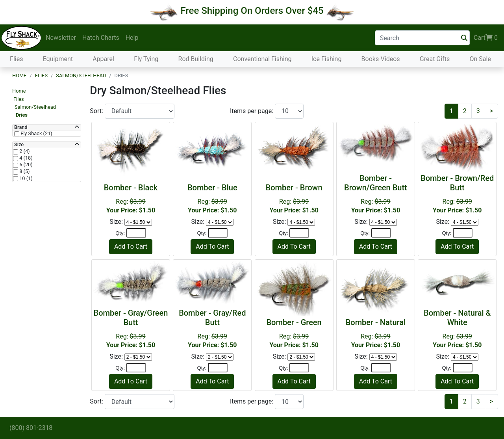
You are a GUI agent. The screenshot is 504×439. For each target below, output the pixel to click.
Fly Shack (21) (36, 134)
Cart (486, 38)
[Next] (491, 111)
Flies (16, 59)
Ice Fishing (327, 59)
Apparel (103, 59)
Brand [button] (21, 127)
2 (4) (24, 151)
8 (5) (24, 171)
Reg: (131, 198)
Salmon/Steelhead (81, 75)
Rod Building (196, 59)
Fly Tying (146, 59)
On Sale (480, 59)
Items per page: (252, 111)
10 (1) (25, 179)
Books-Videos (381, 59)
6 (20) (25, 165)
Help (132, 38)
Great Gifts (435, 59)
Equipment (58, 59)
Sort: (97, 111)
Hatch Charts (101, 38)
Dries (22, 115)
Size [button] (19, 145)
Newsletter (61, 38)
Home (19, 75)
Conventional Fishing (262, 59)
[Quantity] (136, 233)
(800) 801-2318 (31, 428)
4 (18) (25, 158)
